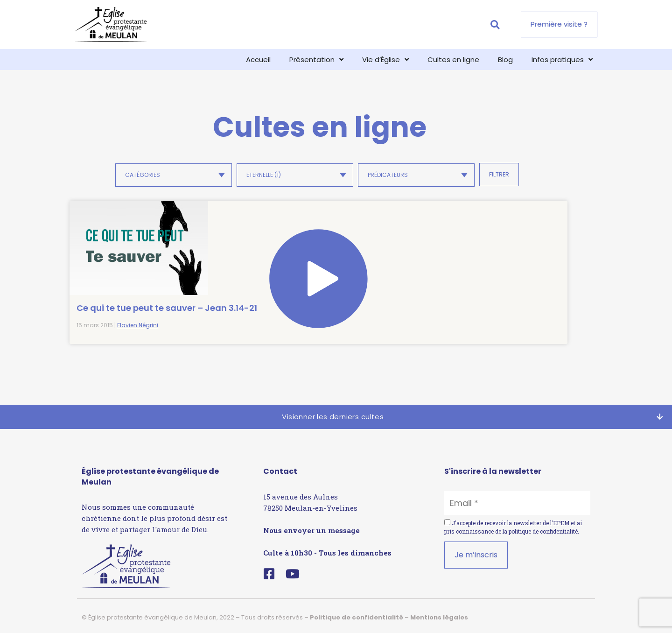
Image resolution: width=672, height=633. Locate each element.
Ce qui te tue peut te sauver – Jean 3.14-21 (122, 299)
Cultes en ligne (453, 60)
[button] (495, 25)
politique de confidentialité (543, 528)
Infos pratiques (562, 60)
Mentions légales (439, 615)
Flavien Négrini (138, 322)
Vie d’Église (385, 60)
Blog (505, 60)
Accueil (258, 60)
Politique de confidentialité (357, 615)
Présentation (316, 60)
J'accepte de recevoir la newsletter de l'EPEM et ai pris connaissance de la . (513, 524)
